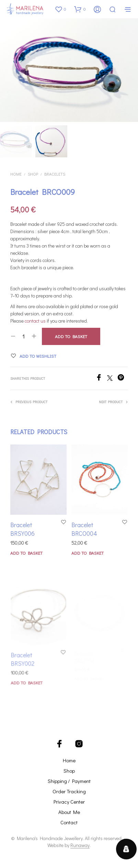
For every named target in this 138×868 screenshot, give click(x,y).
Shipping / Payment (69, 781)
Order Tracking (69, 791)
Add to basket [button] (26, 553)
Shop (33, 174)
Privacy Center (69, 802)
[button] (60, 9)
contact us (35, 321)
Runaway (80, 845)
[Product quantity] (24, 336)
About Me (69, 812)
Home (16, 174)
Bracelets (55, 174)
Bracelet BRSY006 (22, 529)
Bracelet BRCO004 (85, 527)
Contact (69, 822)
